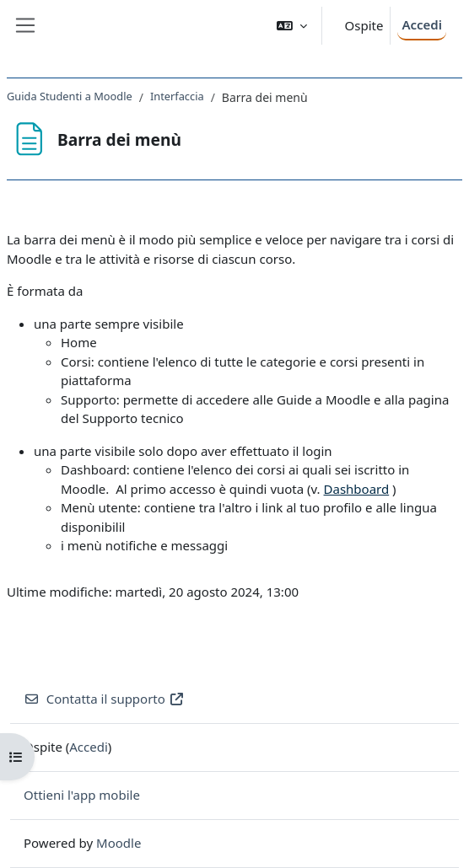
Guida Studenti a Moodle (70, 96)
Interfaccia (177, 96)
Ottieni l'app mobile (82, 795)
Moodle (119, 843)
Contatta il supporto (104, 699)
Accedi (422, 24)
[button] (292, 26)
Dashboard (357, 489)
